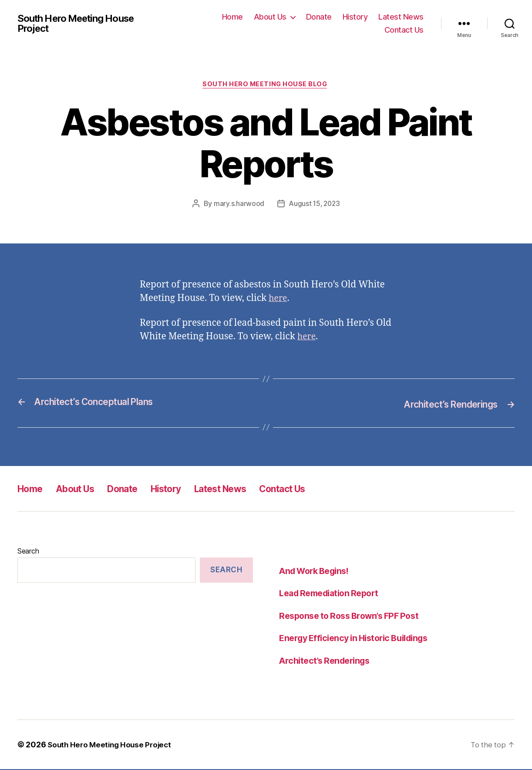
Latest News (401, 17)
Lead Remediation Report (333, 594)
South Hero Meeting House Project (82, 24)
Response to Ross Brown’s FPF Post (354, 616)
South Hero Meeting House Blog (266, 85)
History (355, 17)
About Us (270, 17)
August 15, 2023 (314, 205)
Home (232, 17)
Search (28, 551)
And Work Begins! (318, 571)
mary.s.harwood (238, 205)
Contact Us (404, 30)
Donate (319, 17)
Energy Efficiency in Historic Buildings (360, 639)
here (279, 299)
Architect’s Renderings (328, 661)
